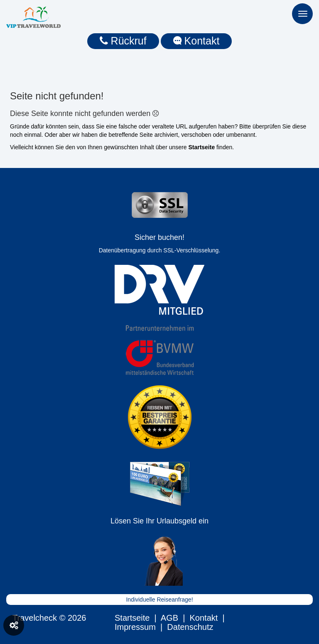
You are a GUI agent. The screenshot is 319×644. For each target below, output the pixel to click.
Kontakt (196, 41)
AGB (169, 618)
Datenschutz (190, 627)
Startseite (132, 618)
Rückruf (123, 41)
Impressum (135, 627)
